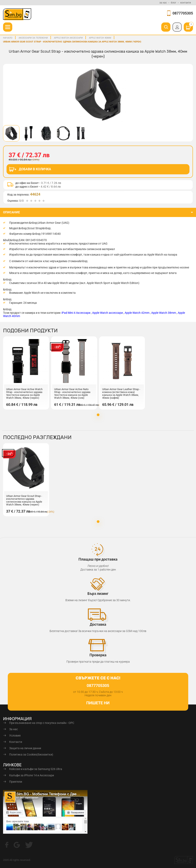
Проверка (98, 655)
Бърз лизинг (98, 594)
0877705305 (183, 13)
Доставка (98, 624)
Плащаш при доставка (98, 559)
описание (11, 212)
